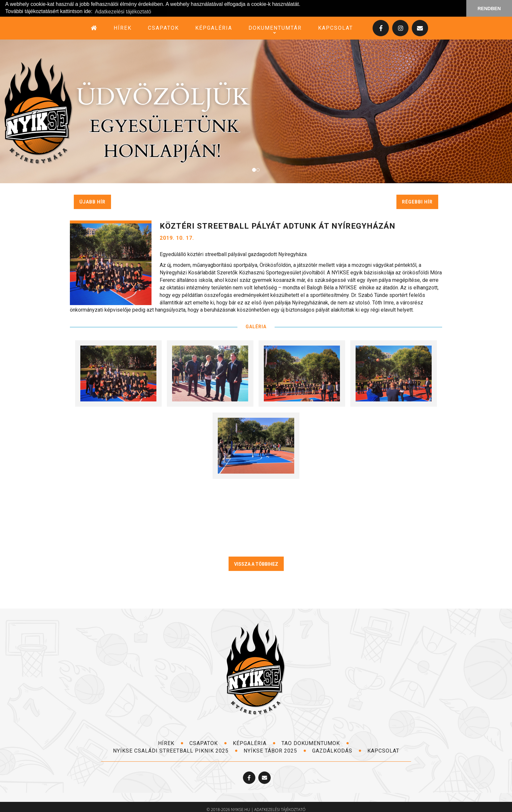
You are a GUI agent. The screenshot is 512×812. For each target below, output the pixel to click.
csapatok (163, 28)
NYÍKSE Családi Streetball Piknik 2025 (175, 750)
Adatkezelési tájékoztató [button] (123, 12)
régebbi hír (417, 202)
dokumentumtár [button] (275, 28)
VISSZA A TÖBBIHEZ (256, 564)
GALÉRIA (256, 326)
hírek (123, 28)
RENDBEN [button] (489, 8)
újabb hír (92, 202)
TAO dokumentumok (315, 743)
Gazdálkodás (337, 750)
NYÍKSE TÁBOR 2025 (275, 750)
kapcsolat (336, 28)
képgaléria (214, 28)
